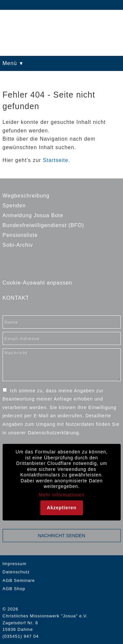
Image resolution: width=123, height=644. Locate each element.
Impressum (15, 564)
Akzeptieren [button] (61, 508)
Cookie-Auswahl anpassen (37, 283)
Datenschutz (16, 572)
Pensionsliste (20, 235)
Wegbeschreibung (26, 196)
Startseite (56, 160)
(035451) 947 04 (21, 636)
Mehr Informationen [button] (61, 495)
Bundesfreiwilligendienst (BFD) (43, 225)
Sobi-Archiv (18, 245)
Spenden (14, 206)
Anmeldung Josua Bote (33, 215)
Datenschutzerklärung (53, 433)
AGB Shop (14, 589)
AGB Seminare (19, 580)
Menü (11, 63)
